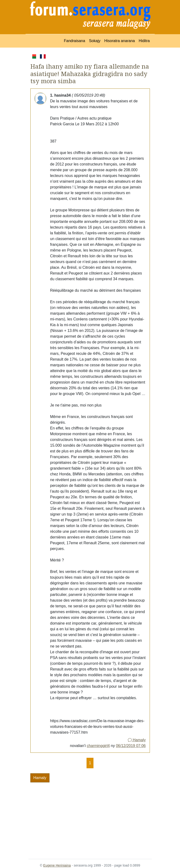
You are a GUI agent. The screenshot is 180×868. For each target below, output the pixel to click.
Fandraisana (74, 41)
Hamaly (137, 740)
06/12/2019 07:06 (131, 746)
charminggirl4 (98, 746)
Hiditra (144, 41)
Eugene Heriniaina (57, 865)
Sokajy (95, 41)
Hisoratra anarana (120, 41)
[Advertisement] (90, 818)
